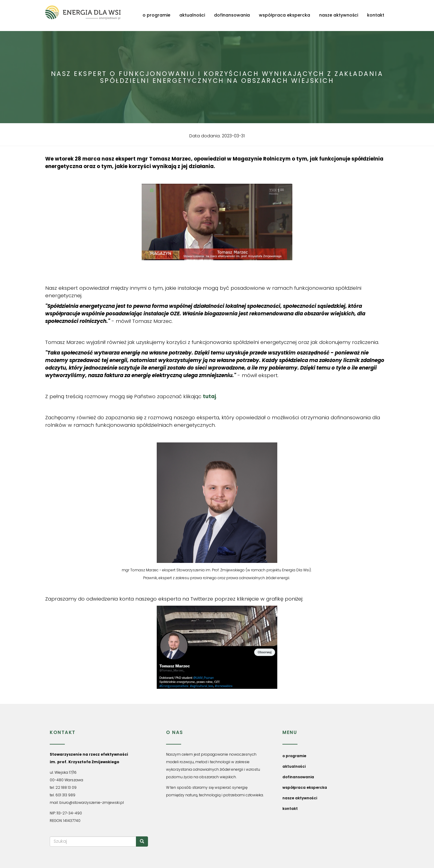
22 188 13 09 (66, 787)
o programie (156, 15)
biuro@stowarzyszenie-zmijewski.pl (92, 802)
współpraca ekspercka (285, 15)
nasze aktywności (339, 15)
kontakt (376, 15)
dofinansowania (232, 15)
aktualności (192, 15)
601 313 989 (65, 795)
